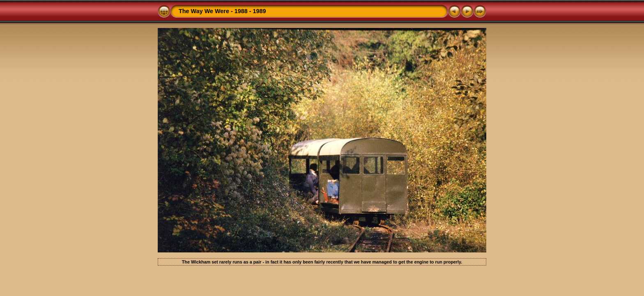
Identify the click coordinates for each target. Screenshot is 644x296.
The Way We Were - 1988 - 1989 (222, 11)
